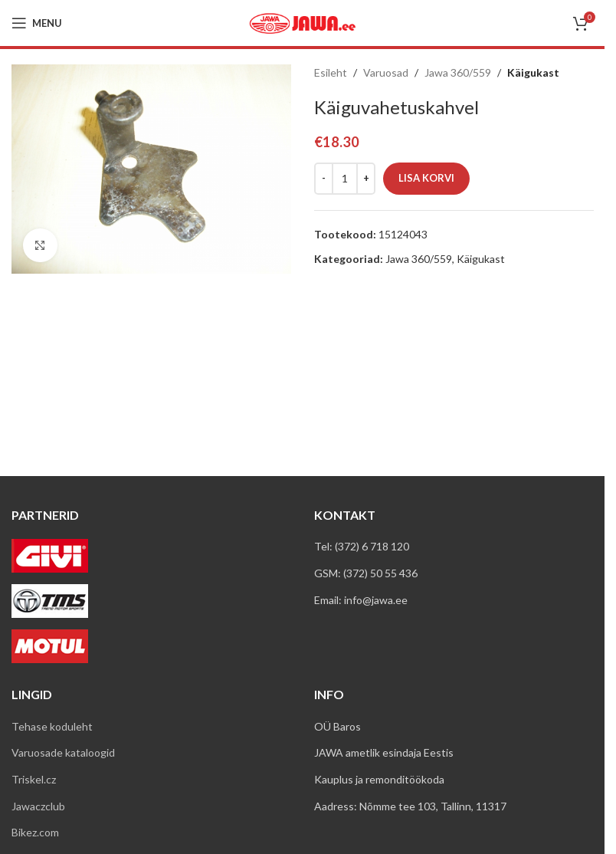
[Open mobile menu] (37, 23)
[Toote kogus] (345, 179)
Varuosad (386, 72)
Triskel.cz (34, 779)
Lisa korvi (426, 178)
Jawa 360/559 (458, 72)
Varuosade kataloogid (63, 752)
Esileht (331, 72)
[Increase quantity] (366, 179)
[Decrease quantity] (324, 179)
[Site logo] (303, 22)
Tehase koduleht (52, 726)
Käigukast (533, 72)
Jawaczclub (38, 806)
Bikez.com (35, 832)
